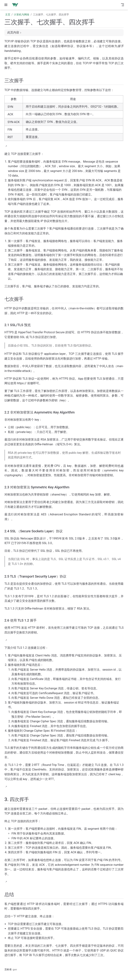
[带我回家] (16, 5)
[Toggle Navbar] (122, 5)
